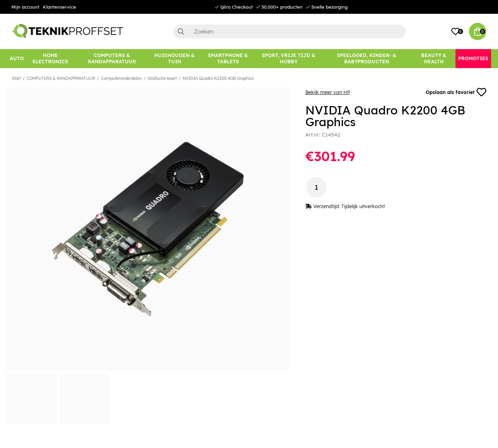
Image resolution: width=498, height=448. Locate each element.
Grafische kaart (162, 78)
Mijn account (25, 7)
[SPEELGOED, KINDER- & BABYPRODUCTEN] (367, 59)
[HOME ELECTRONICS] (50, 59)
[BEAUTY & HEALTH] (434, 59)
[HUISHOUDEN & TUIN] (174, 59)
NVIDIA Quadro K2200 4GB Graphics (218, 78)
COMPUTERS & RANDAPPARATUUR (61, 78)
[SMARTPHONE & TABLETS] (228, 59)
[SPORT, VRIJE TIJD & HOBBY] (289, 59)
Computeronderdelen (121, 78)
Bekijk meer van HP (328, 92)
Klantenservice (59, 7)
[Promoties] (473, 59)
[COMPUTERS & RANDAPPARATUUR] (112, 59)
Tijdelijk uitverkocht (363, 206)
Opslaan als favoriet (456, 92)
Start (16, 78)
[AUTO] (17, 59)
